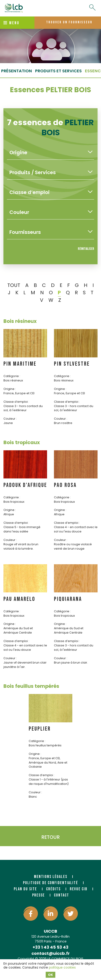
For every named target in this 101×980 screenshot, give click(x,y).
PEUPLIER (40, 729)
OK (50, 975)
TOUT (14, 285)
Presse (38, 895)
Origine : (10, 389)
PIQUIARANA (68, 599)
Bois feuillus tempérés (31, 686)
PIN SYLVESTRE (72, 364)
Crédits (53, 889)
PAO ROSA (65, 485)
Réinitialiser (86, 249)
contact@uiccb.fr (51, 953)
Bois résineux (20, 321)
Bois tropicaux (22, 442)
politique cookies (62, 967)
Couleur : (10, 419)
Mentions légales (51, 877)
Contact (62, 895)
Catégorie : (12, 376)
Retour (50, 837)
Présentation (17, 71)
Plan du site (25, 889)
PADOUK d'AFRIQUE (25, 485)
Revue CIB (79, 889)
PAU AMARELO (19, 599)
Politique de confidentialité (50, 883)
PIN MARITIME (20, 364)
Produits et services (58, 71)
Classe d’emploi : (16, 402)
